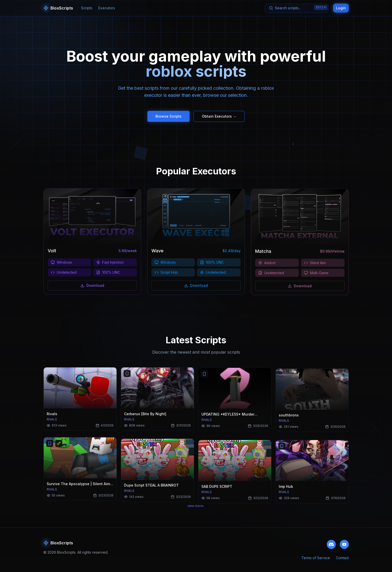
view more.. (196, 509)
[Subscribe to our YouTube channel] (344, 547)
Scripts (87, 8)
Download (92, 286)
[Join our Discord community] (331, 547)
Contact (342, 561)
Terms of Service (316, 561)
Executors (107, 8)
